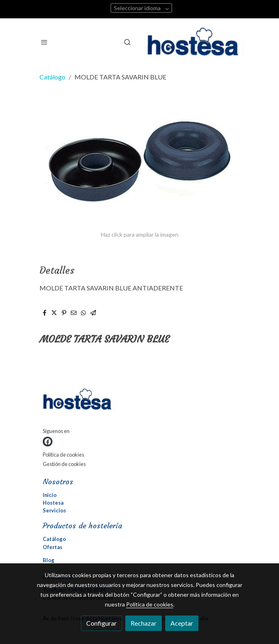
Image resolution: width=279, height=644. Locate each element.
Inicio (50, 495)
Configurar (101, 623)
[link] (196, 42)
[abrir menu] (44, 42)
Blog (49, 560)
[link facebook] (48, 442)
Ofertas (52, 547)
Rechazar (144, 623)
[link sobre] (139, 401)
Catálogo (52, 77)
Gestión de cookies (64, 464)
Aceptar (182, 623)
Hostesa (53, 503)
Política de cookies (63, 455)
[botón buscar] (127, 42)
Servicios (54, 510)
